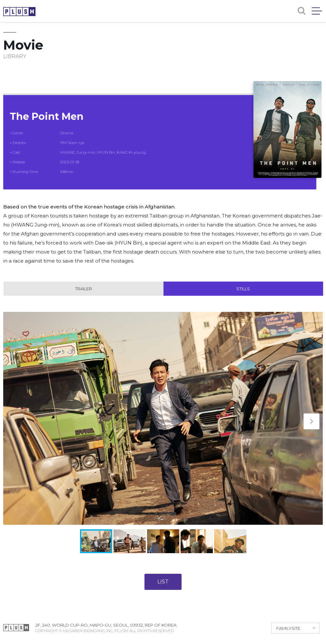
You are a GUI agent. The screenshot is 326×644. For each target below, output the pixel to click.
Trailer (84, 289)
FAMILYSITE (288, 628)
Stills (243, 289)
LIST (163, 582)
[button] (311, 421)
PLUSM (19, 12)
